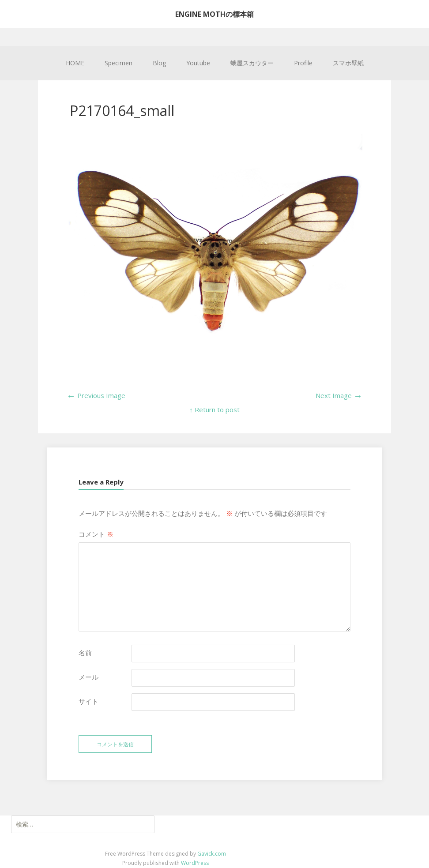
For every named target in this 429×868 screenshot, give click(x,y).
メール (88, 677)
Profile (303, 63)
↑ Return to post (214, 410)
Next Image (339, 395)
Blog (159, 63)
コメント (96, 534)
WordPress (195, 863)
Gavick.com (212, 854)
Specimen (119, 63)
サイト (88, 701)
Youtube (198, 63)
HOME (75, 63)
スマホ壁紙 (348, 63)
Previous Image (96, 395)
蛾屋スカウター (252, 63)
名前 (85, 653)
